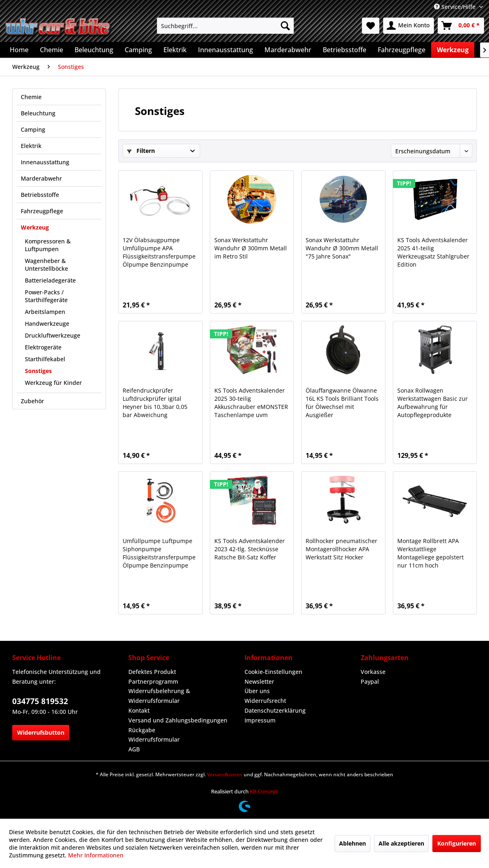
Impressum (260, 720)
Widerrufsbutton (41, 732)
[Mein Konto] (409, 26)
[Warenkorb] (461, 26)
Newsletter (259, 681)
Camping (33, 129)
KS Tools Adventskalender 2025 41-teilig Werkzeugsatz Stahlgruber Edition (433, 252)
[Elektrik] (175, 50)
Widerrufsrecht (265, 701)
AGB (134, 749)
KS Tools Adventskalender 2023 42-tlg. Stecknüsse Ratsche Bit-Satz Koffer (250, 549)
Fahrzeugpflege (42, 211)
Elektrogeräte (43, 347)
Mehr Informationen (96, 855)
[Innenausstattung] (226, 50)
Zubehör (32, 401)
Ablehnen (352, 843)
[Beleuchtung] (94, 50)
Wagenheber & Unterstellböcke (46, 265)
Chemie (31, 97)
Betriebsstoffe (40, 195)
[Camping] (138, 50)
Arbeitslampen (45, 312)
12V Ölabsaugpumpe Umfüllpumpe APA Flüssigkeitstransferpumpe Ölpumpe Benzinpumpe (159, 252)
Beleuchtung (38, 113)
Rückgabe (142, 730)
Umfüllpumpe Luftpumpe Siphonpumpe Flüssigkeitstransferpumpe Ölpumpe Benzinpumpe (159, 553)
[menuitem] (225, 26)
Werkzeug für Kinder (53, 383)
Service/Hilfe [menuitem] (456, 7)
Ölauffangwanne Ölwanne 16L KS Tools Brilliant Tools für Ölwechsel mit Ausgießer (342, 403)
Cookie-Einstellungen (273, 672)
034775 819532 (40, 701)
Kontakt (139, 710)
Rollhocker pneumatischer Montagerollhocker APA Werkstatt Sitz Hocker (341, 549)
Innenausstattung (45, 162)
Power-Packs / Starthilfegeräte (46, 296)
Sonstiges (38, 371)
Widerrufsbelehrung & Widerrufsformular (159, 696)
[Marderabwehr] (288, 50)
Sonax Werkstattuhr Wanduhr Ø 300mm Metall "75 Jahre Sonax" (342, 248)
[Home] (19, 50)
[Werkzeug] (453, 50)
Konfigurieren (457, 843)
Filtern (141, 151)
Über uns (257, 691)
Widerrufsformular (154, 739)
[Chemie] (52, 50)
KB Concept (264, 791)
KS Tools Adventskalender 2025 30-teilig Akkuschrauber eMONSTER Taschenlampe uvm (251, 403)
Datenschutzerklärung (275, 710)
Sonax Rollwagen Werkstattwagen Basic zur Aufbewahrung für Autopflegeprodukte (433, 403)
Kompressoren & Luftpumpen (48, 245)
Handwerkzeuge (47, 324)
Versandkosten (225, 774)
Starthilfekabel (45, 359)
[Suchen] (285, 26)
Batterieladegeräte (50, 280)
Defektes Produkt (152, 672)
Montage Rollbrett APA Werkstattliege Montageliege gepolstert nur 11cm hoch (431, 553)
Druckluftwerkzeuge (53, 335)
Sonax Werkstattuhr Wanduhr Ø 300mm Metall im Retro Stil (251, 248)
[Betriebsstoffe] (345, 50)
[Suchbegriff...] (225, 26)
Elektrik (31, 146)
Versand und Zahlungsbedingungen (178, 720)
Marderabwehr (41, 178)
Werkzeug (35, 227)
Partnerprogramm (153, 681)
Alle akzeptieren (401, 843)
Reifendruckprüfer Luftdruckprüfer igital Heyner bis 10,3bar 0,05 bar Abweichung (155, 403)
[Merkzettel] (371, 26)
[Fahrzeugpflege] (402, 50)
